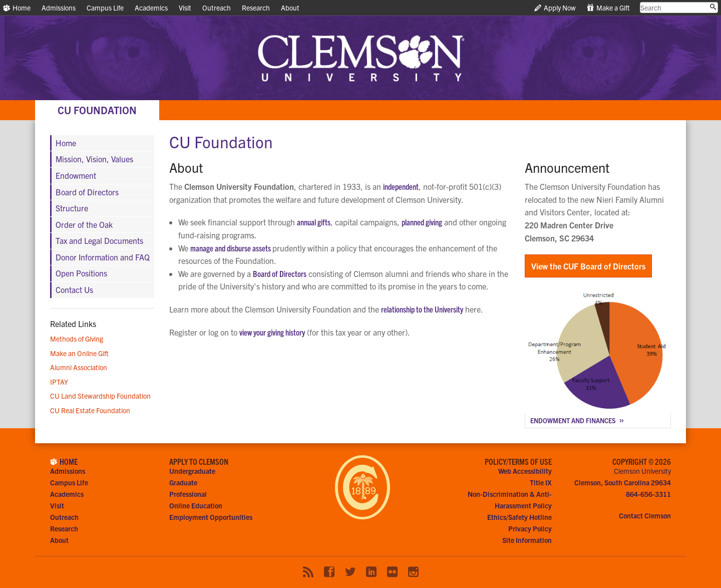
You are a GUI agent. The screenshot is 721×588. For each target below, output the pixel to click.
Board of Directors (280, 273)
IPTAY (59, 382)
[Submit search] (713, 7)
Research (256, 8)
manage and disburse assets (231, 248)
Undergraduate (192, 471)
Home (17, 8)
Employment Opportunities (211, 517)
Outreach (217, 8)
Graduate (183, 482)
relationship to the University (422, 309)
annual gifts (314, 222)
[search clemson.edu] (679, 8)
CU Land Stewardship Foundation (100, 396)
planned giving (422, 222)
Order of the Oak (84, 224)
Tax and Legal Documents (99, 240)
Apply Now (555, 8)
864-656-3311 (648, 494)
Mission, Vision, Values (94, 159)
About (290, 8)
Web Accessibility (525, 471)
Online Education (196, 505)
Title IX (541, 482)
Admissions (59, 8)
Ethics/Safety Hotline (519, 517)
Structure (72, 208)
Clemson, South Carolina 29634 (623, 482)
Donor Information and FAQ (103, 257)
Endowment (76, 175)
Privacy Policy (530, 528)
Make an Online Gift (79, 353)
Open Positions (81, 273)
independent (401, 186)
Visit (185, 8)
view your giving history (272, 332)
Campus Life (105, 8)
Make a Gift (608, 8)
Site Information (527, 540)
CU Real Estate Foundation (90, 410)
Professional (188, 494)
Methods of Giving (77, 339)
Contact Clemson (645, 515)
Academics (151, 8)
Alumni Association (79, 367)
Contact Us (74, 289)
